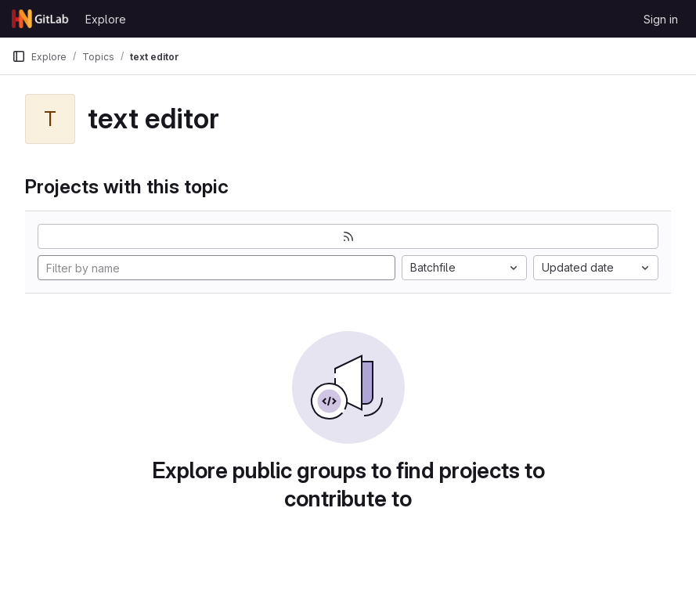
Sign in (661, 19)
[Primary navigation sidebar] (19, 56)
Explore (106, 19)
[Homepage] (41, 19)
